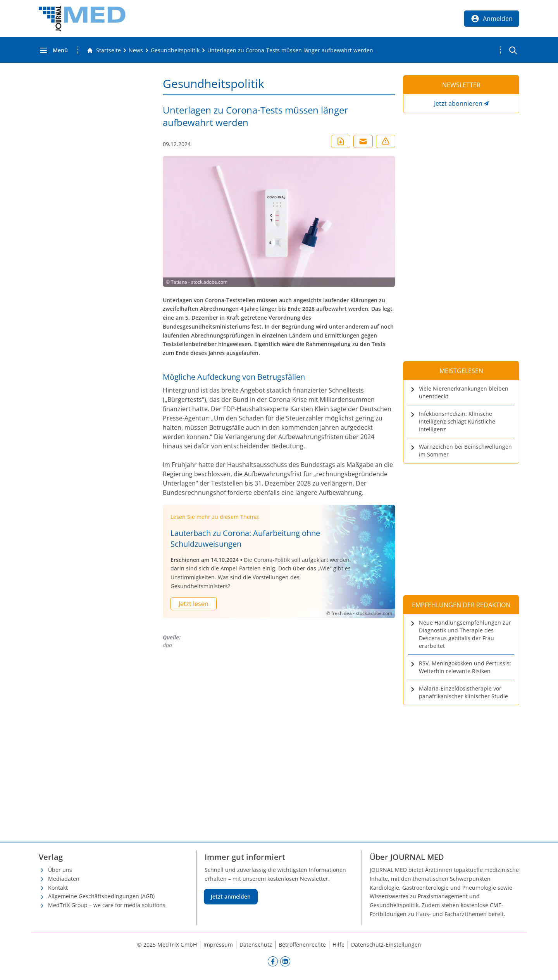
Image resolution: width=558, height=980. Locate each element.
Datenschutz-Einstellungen (386, 945)
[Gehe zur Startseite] (104, 50)
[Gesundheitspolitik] (175, 50)
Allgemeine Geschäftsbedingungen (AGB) (101, 896)
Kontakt (58, 888)
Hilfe (338, 945)
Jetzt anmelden (231, 896)
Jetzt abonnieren (458, 103)
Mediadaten (64, 879)
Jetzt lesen (194, 604)
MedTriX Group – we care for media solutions (107, 905)
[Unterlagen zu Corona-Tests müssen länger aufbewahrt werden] (290, 50)
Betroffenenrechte (302, 945)
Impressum (218, 945)
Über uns (60, 870)
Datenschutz (256, 945)
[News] (136, 50)
